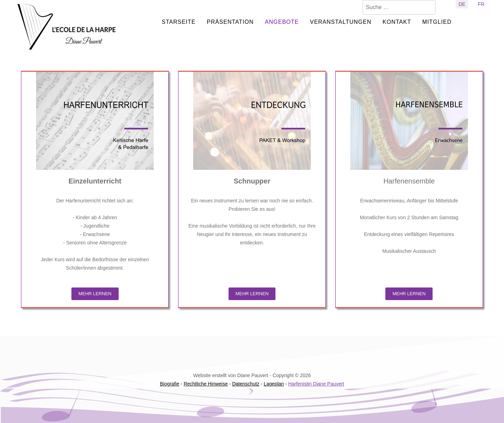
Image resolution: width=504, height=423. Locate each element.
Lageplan (274, 384)
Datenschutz (246, 384)
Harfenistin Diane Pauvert (316, 384)
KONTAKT (397, 22)
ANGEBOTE (282, 22)
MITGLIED (437, 22)
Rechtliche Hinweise (206, 384)
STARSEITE (179, 22)
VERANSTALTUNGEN (341, 22)
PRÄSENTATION (230, 22)
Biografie (170, 384)
